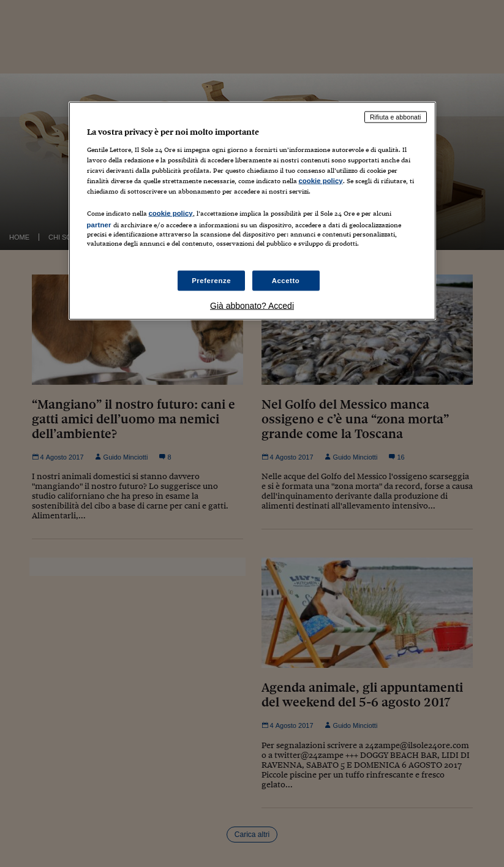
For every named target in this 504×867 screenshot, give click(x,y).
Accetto (286, 280)
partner (99, 225)
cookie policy (321, 181)
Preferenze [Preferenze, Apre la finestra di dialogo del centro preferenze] (211, 280)
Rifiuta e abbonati (396, 117)
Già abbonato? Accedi (252, 306)
